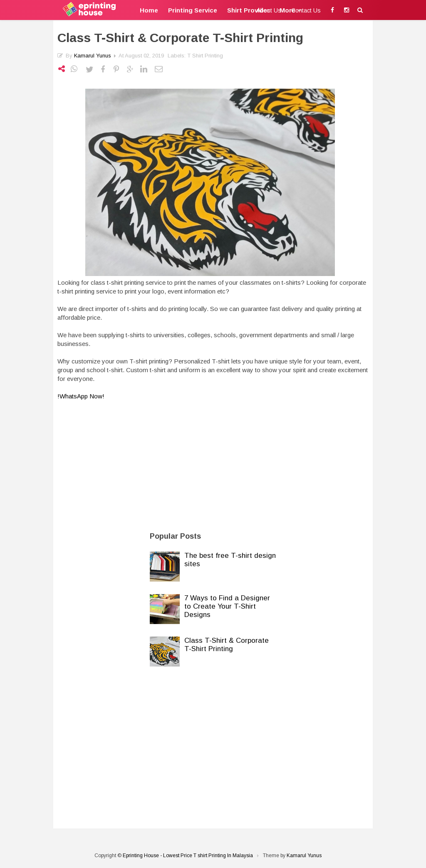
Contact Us (306, 10)
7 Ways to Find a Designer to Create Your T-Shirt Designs (227, 606)
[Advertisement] (213, 463)
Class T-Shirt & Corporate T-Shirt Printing (227, 645)
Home (149, 10)
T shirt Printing (205, 56)
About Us (269, 10)
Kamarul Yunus (93, 56)
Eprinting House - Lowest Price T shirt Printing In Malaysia (188, 856)
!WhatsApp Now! (82, 396)
